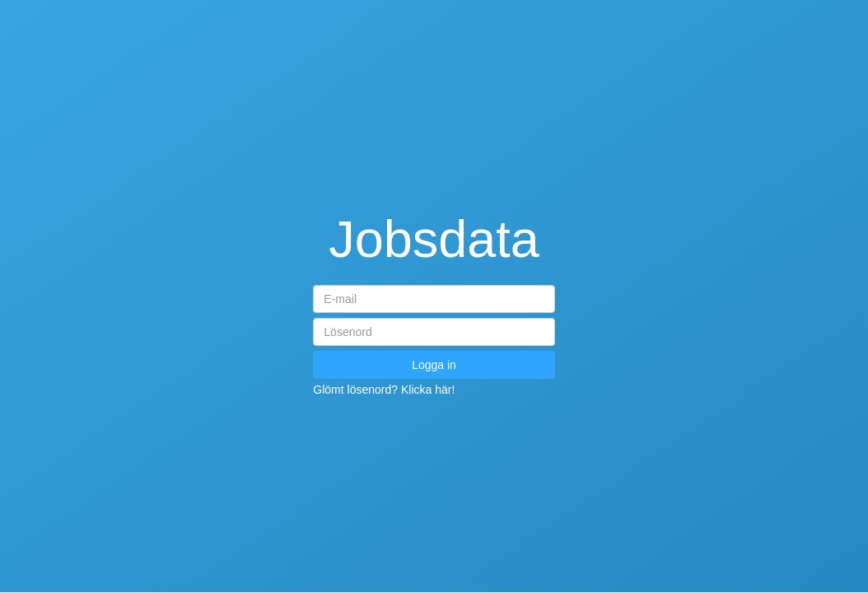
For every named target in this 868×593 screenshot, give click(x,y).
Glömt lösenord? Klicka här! (384, 390)
